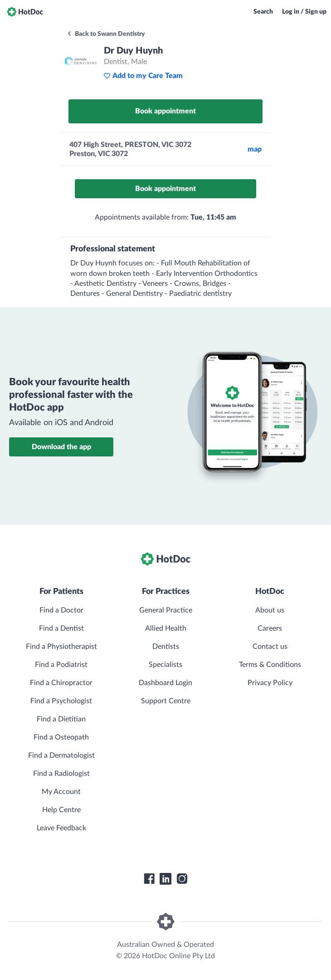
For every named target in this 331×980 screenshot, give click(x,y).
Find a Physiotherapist (61, 647)
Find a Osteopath (61, 737)
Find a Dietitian (61, 719)
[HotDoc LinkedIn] (165, 879)
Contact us (270, 647)
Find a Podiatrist (61, 665)
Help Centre (61, 810)
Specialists (165, 665)
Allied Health (166, 628)
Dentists (166, 647)
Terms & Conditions (270, 665)
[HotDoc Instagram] (182, 879)
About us (270, 610)
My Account (61, 792)
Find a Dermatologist (61, 755)
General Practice (166, 610)
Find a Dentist (61, 628)
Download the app (61, 447)
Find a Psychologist (61, 701)
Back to (106, 34)
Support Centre (166, 701)
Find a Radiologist (61, 774)
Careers (270, 628)
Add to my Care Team (143, 76)
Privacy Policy (270, 683)
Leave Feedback (61, 828)
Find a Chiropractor (61, 683)
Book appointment (165, 111)
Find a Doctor (61, 610)
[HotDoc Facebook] (149, 879)
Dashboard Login (165, 683)
